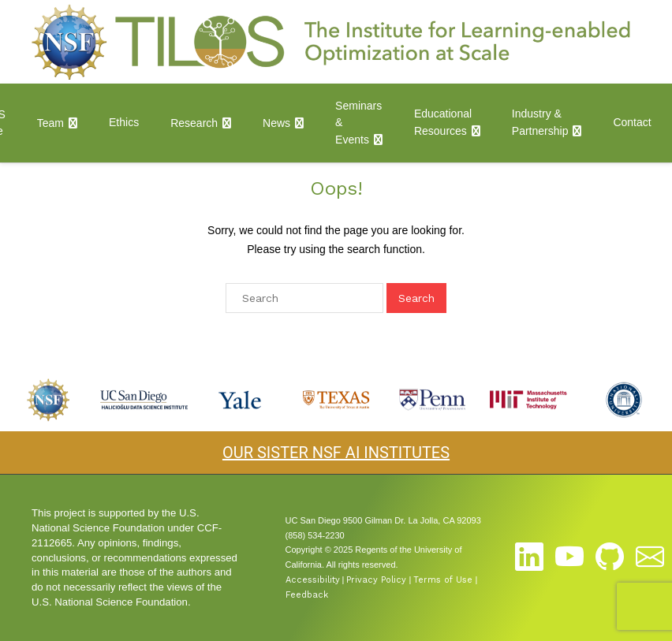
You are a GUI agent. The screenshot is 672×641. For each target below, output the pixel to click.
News (276, 123)
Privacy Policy (376, 580)
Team (50, 123)
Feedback (307, 595)
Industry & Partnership (540, 122)
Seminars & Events (358, 123)
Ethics (124, 122)
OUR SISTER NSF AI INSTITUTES (336, 453)
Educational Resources (443, 122)
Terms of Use (443, 580)
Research (194, 123)
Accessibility (313, 580)
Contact (632, 122)
